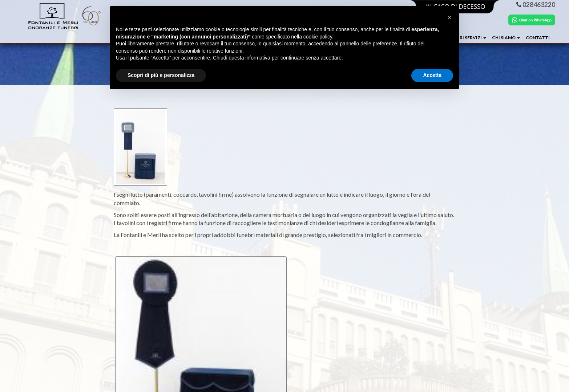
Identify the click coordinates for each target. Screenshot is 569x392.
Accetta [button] (432, 75)
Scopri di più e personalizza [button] (161, 75)
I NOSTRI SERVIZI (465, 38)
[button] (449, 17)
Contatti (538, 38)
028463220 (536, 5)
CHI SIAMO (506, 38)
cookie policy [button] (318, 37)
